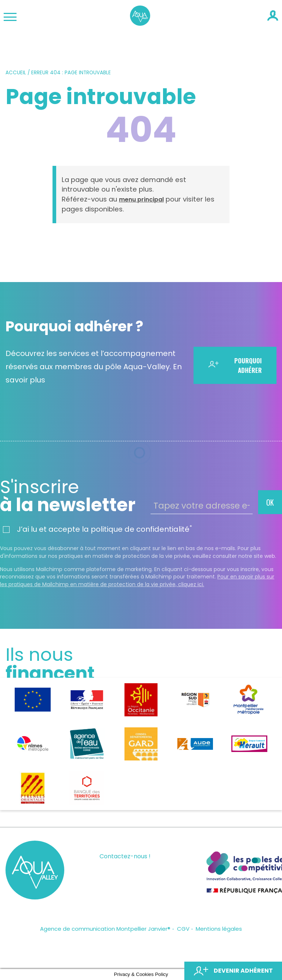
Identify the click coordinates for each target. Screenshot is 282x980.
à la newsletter (73, 496)
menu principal (141, 199)
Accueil (16, 73)
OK (270, 502)
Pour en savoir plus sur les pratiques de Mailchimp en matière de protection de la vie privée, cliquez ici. (137, 580)
